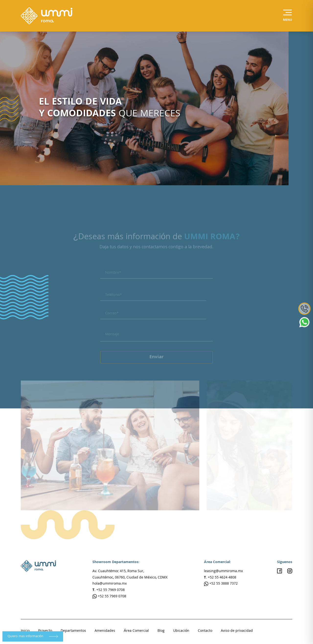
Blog (161, 631)
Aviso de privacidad (237, 631)
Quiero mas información (33, 636)
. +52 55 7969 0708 (109, 590)
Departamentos (73, 631)
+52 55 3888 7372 (221, 584)
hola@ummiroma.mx (110, 584)
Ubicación (181, 631)
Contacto (205, 631)
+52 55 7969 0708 (109, 597)
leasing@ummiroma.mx (223, 571)
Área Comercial (136, 631)
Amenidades (105, 631)
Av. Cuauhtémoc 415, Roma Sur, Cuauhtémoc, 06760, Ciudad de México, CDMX (130, 575)
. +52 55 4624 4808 (220, 578)
